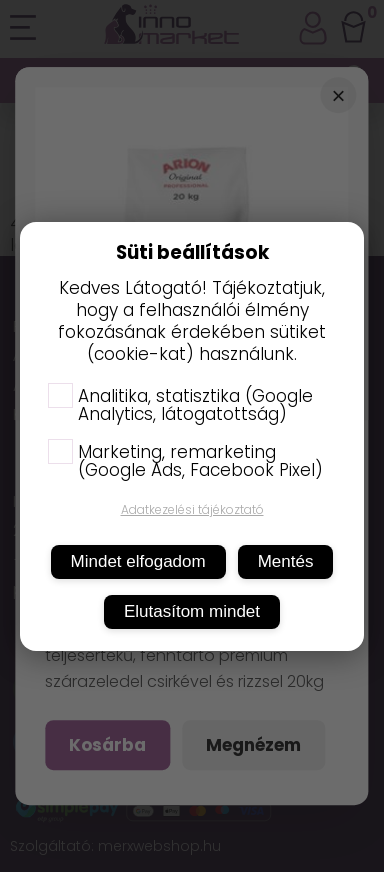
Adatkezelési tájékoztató (192, 509)
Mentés (286, 561)
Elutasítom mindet (192, 611)
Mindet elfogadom (138, 561)
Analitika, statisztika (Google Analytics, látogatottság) (180, 405)
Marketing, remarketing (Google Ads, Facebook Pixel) (185, 461)
